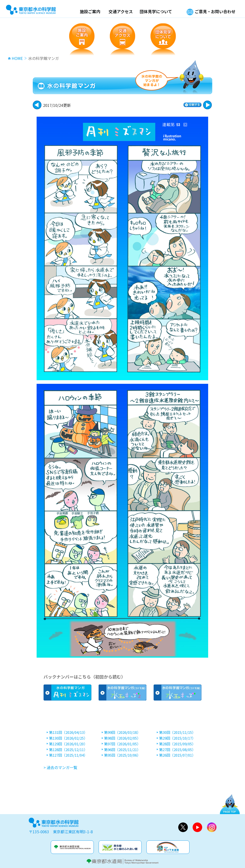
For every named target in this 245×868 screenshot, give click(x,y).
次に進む (37, 105)
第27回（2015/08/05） (177, 750)
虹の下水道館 (168, 847)
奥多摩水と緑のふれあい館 (120, 847)
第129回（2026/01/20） (68, 744)
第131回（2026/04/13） (68, 732)
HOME (17, 58)
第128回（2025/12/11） (68, 750)
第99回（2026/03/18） (122, 732)
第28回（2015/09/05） (177, 744)
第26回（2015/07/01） (177, 755)
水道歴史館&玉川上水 (72, 847)
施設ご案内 (90, 11)
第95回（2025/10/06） (122, 755)
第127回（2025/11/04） (68, 755)
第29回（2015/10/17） (177, 738)
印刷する (192, 105)
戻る (207, 105)
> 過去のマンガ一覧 (60, 767)
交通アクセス (121, 11)
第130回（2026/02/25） (68, 738)
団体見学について (156, 11)
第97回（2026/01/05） (122, 744)
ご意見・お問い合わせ (215, 11)
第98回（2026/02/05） (122, 738)
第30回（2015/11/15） (177, 732)
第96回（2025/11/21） (122, 750)
